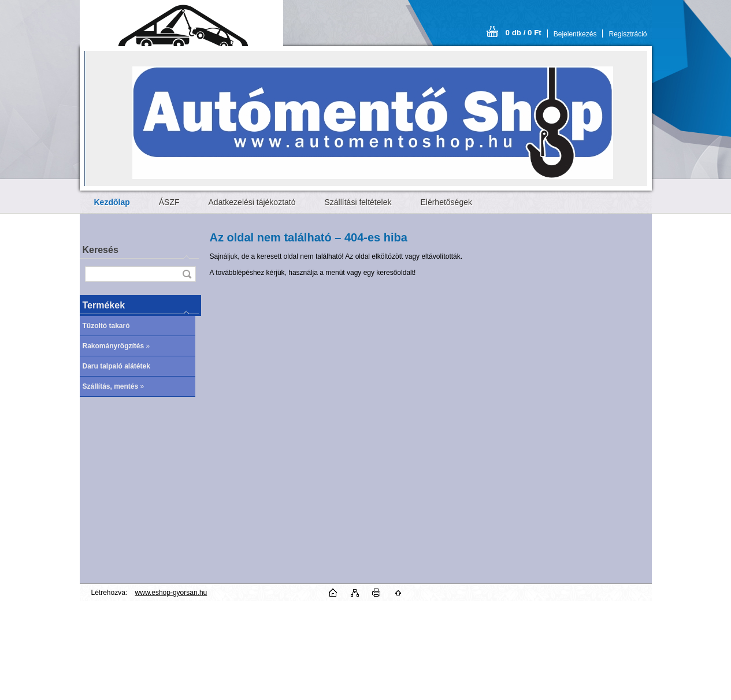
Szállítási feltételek (358, 202)
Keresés (101, 250)
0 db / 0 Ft (524, 33)
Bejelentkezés (575, 34)
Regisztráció (628, 34)
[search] (187, 274)
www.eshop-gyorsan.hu (171, 593)
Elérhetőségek (446, 202)
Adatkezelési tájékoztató (252, 202)
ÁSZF (169, 202)
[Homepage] (112, 202)
